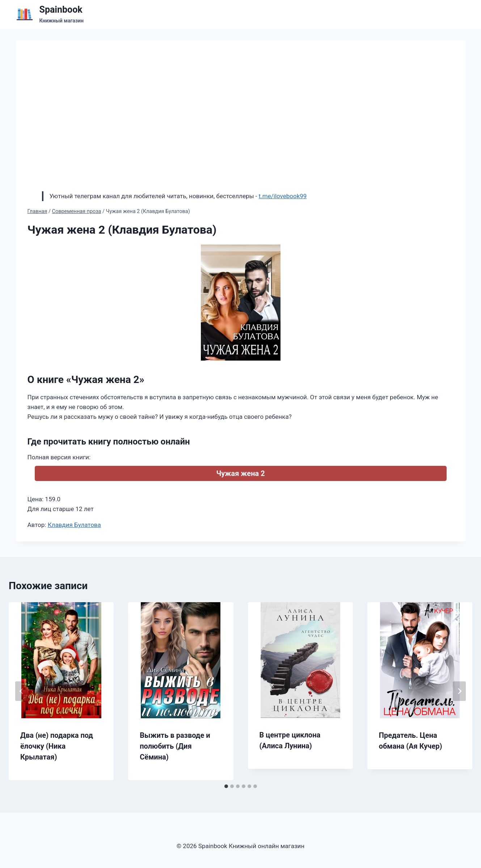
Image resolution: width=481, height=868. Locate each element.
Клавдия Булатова (74, 525)
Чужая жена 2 (240, 473)
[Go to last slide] (22, 691)
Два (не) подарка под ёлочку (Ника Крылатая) (57, 746)
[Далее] (459, 691)
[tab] (226, 786)
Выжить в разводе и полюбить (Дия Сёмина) (175, 746)
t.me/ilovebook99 (283, 196)
